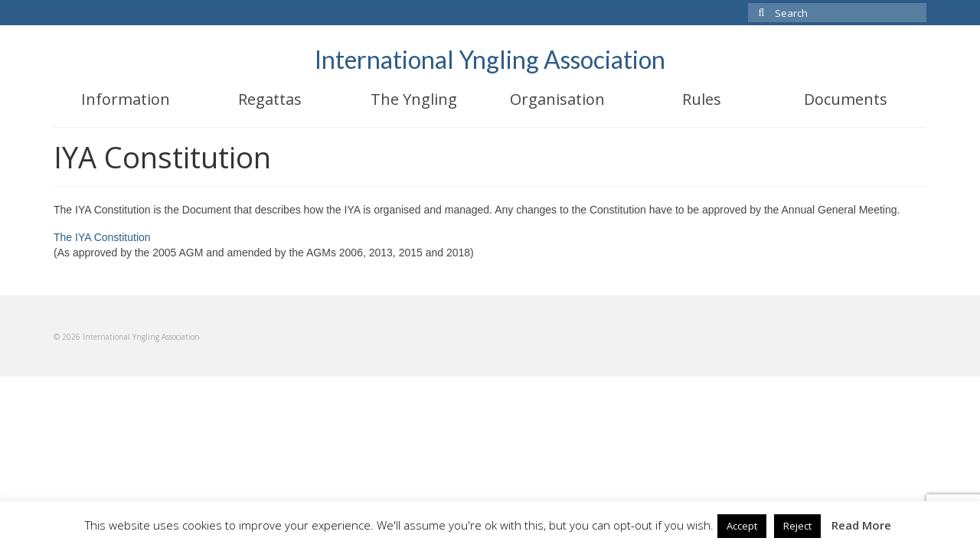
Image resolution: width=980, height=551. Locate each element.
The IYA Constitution (102, 237)
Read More (861, 525)
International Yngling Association (490, 59)
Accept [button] (742, 526)
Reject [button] (797, 526)
